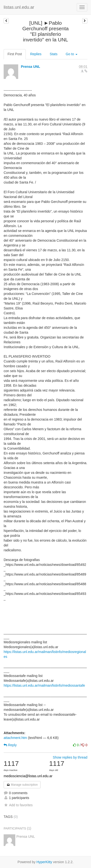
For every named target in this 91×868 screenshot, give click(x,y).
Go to (72, 54)
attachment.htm (15, 738)
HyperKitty (44, 862)
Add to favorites (18, 805)
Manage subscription (22, 785)
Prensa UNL (30, 67)
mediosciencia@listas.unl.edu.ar (28, 776)
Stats (54, 54)
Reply (10, 745)
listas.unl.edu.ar (19, 7)
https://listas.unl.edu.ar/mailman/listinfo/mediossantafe (44, 685)
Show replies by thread (70, 757)
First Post (15, 54)
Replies (36, 54)
